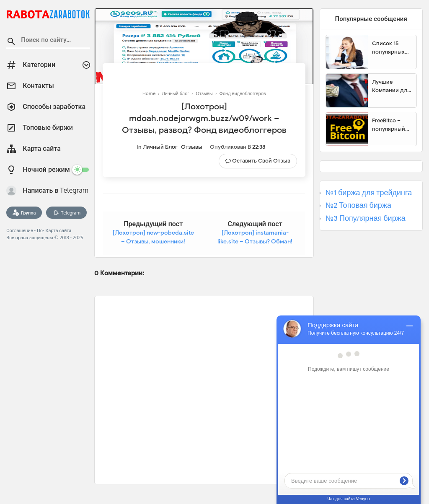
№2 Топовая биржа (358, 205)
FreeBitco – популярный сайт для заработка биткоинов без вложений (392, 125)
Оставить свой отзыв (261, 161)
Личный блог (160, 147)
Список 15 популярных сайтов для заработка (388, 48)
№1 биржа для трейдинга (369, 193)
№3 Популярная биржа (366, 218)
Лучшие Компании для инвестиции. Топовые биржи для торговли (391, 86)
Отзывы (192, 147)
